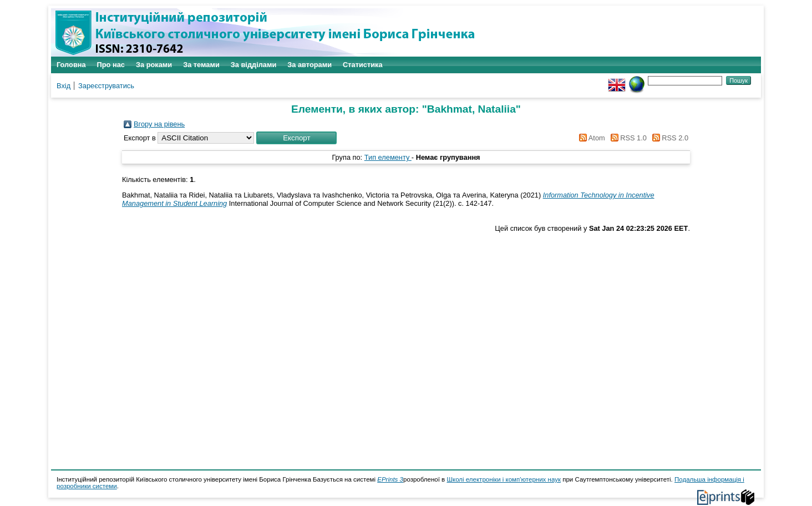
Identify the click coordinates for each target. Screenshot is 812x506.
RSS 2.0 (668, 138)
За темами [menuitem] (201, 65)
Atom (590, 138)
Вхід (64, 86)
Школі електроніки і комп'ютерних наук (504, 479)
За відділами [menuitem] (254, 65)
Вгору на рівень (159, 124)
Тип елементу (388, 157)
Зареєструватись (106, 86)
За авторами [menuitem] (309, 65)
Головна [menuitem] (71, 65)
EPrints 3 (390, 479)
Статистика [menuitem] (363, 65)
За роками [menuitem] (154, 65)
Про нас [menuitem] (111, 65)
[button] (296, 138)
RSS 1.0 (627, 138)
